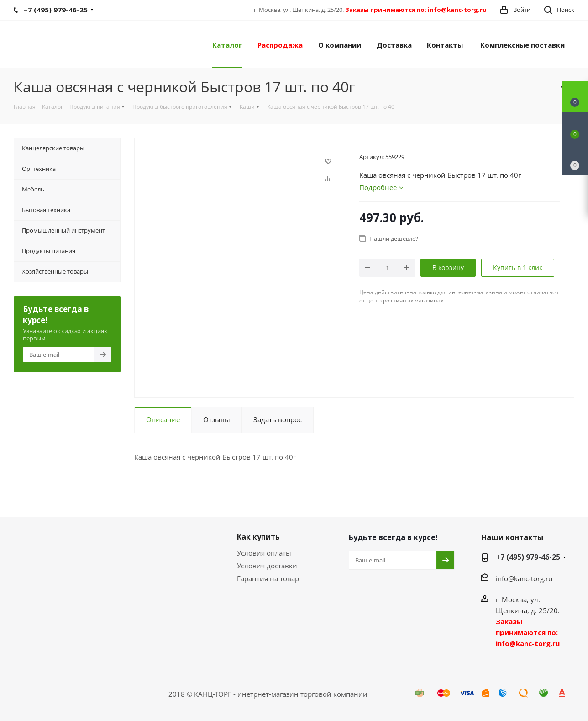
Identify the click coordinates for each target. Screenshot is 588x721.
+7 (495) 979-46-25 (528, 557)
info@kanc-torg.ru (524, 578)
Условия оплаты (264, 553)
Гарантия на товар (268, 578)
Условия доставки (267, 566)
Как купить (258, 537)
